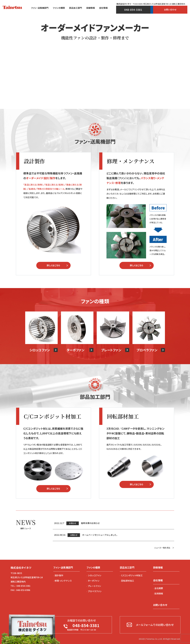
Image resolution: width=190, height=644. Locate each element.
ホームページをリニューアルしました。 (100, 535)
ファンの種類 (59, 8)
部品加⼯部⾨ (76, 8)
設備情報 (91, 8)
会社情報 (103, 8)
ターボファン (94, 581)
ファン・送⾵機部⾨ (40, 8)
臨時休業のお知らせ (90, 523)
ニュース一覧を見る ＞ (164, 548)
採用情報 (159, 593)
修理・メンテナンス (63, 581)
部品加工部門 (127, 567)
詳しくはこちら (53, 265)
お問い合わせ (170, 10)
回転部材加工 (128, 581)
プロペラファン (95, 591)
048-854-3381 (133, 10)
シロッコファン (95, 575)
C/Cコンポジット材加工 (132, 575)
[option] (95, 61)
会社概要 (159, 588)
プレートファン (94, 586)
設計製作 (59, 575)
